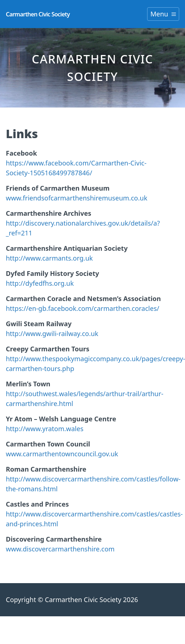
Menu (163, 14)
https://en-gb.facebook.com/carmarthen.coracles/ (82, 308)
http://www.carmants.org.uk (49, 258)
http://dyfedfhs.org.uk (40, 283)
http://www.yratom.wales (45, 429)
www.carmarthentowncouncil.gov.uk (62, 454)
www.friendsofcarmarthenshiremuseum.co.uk (77, 198)
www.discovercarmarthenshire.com (60, 549)
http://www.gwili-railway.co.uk (52, 333)
